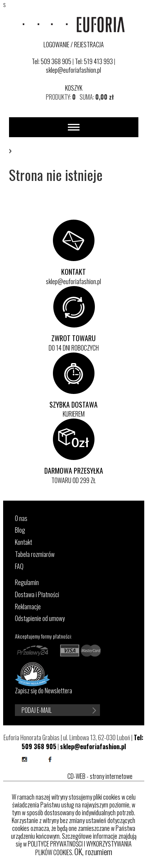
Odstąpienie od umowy (40, 618)
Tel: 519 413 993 (94, 61)
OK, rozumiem (93, 852)
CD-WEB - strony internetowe (100, 776)
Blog (20, 530)
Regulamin (27, 583)
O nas (21, 518)
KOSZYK (74, 88)
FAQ (19, 566)
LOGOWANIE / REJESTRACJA (74, 45)
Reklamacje (28, 607)
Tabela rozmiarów (35, 554)
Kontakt (24, 542)
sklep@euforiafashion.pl (73, 70)
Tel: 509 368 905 (52, 61)
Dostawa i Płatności (37, 595)
